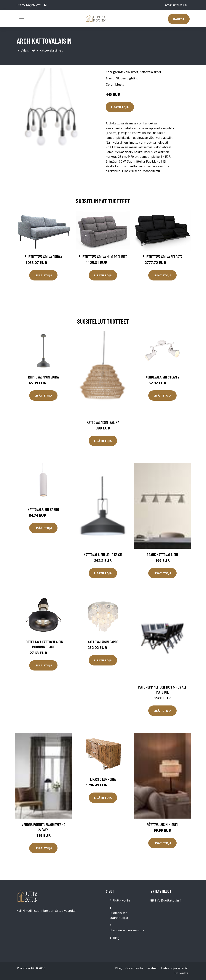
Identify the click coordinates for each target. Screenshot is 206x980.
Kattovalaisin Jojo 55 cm (103, 555)
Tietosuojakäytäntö (174, 968)
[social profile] (45, 5)
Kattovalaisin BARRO (43, 509)
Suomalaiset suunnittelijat (119, 915)
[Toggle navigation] (22, 19)
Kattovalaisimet (51, 50)
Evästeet (152, 968)
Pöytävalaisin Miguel (162, 824)
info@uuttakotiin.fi (176, 5)
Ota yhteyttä (134, 968)
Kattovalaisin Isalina (103, 422)
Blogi (117, 938)
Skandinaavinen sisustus (127, 930)
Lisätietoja (120, 107)
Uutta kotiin (121, 900)
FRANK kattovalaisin (162, 555)
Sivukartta (181, 973)
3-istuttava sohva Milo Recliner (103, 257)
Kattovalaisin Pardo (103, 642)
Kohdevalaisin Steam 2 (162, 377)
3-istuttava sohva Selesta (162, 257)
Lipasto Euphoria (103, 779)
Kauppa (179, 19)
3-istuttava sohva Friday (43, 257)
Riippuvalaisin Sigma (43, 377)
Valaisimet (28, 50)
